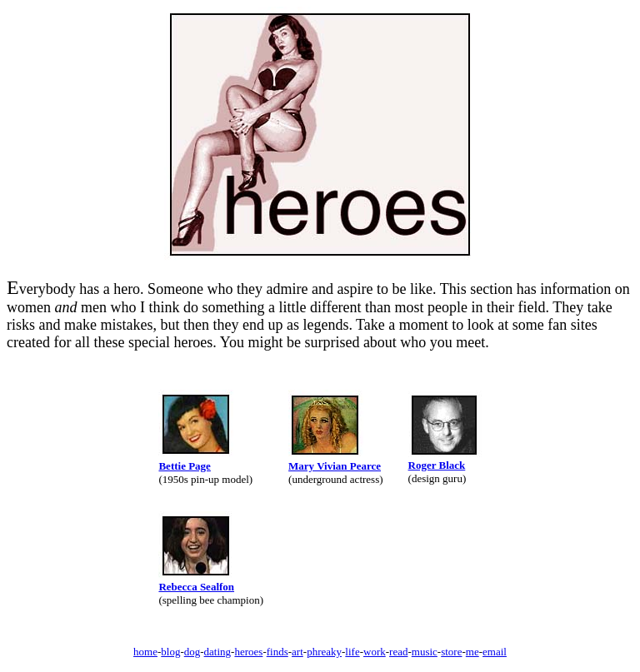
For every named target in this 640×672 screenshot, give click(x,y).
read (398, 652)
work (375, 652)
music (425, 652)
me (472, 652)
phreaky (324, 652)
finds (277, 652)
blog (170, 652)
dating (218, 652)
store (451, 652)
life (352, 652)
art (297, 652)
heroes (248, 652)
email (495, 652)
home (145, 652)
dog (192, 652)
